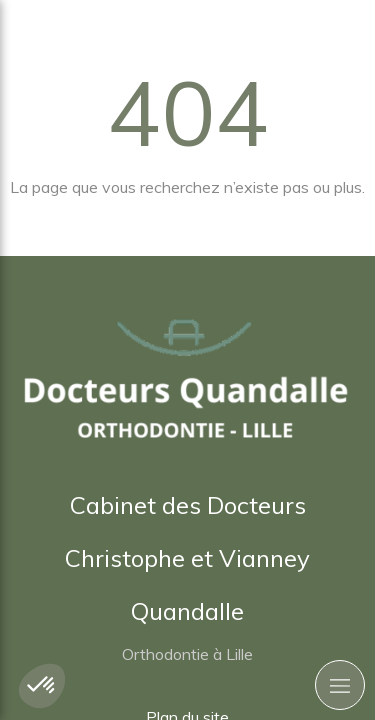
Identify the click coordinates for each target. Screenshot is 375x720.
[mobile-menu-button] (340, 685)
